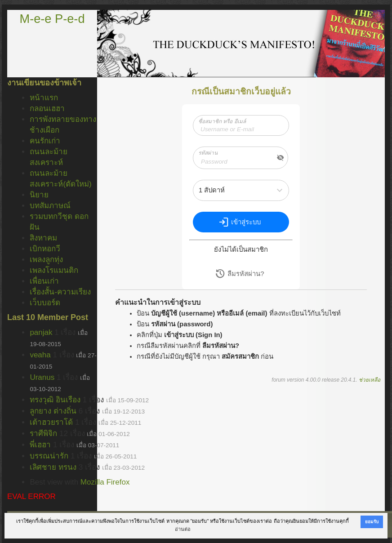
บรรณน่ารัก (49, 456)
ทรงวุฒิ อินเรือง (55, 400)
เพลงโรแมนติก (54, 270)
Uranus (42, 377)
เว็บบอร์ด (45, 303)
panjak (41, 332)
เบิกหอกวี (45, 249)
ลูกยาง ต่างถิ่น (53, 411)
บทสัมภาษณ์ (50, 206)
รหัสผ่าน (208, 153)
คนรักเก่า (45, 141)
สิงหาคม (43, 238)
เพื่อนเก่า (44, 281)
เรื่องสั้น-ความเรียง (60, 292)
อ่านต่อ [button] (183, 529)
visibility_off (281, 158)
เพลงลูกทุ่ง (46, 260)
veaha (40, 355)
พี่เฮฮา (40, 445)
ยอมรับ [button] (372, 522)
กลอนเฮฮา (47, 109)
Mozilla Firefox (105, 482)
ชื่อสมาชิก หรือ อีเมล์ (222, 121)
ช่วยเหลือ (370, 380)
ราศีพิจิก (43, 434)
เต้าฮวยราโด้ (51, 422)
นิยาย (39, 195)
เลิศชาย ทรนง (53, 467)
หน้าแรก (44, 98)
